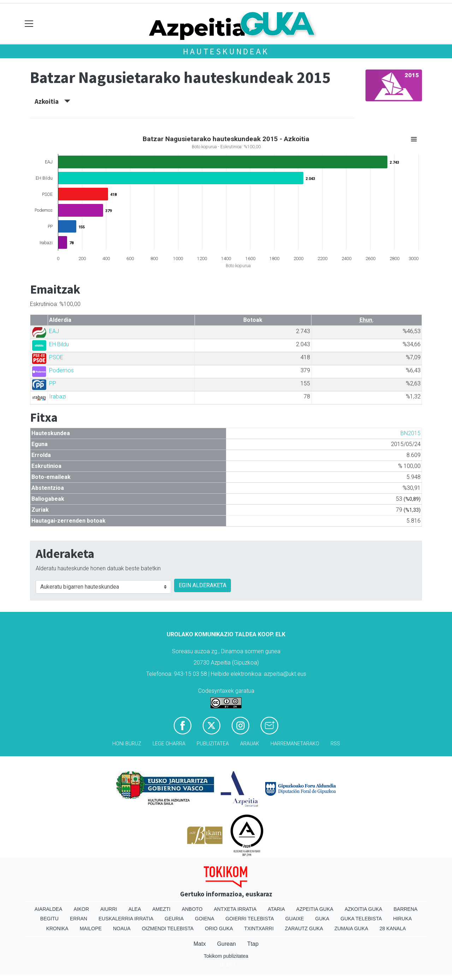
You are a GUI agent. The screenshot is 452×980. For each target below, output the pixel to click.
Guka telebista (361, 919)
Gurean (227, 944)
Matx (200, 944)
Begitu (49, 919)
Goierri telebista (249, 919)
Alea (135, 909)
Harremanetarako (295, 744)
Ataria (276, 909)
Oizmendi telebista (168, 928)
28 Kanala (393, 928)
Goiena (204, 919)
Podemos (61, 370)
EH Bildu (59, 344)
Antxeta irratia (235, 909)
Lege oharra (169, 744)
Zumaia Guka (351, 928)
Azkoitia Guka (364, 909)
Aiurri (109, 909)
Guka (322, 919)
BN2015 (411, 433)
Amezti (161, 909)
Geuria (174, 919)
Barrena (405, 909)
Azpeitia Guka (315, 909)
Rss (335, 744)
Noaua (122, 928)
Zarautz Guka (304, 928)
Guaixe (295, 919)
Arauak (250, 744)
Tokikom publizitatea (226, 956)
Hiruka (402, 919)
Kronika (57, 928)
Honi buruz (127, 744)
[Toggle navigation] (29, 24)
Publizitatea (213, 744)
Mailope (91, 928)
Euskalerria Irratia (126, 919)
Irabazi (58, 396)
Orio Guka (219, 928)
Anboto (192, 909)
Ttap (253, 944)
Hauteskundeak (226, 51)
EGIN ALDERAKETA (203, 585)
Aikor (81, 909)
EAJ (54, 331)
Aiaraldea (49, 909)
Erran (79, 919)
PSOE (56, 357)
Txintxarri (259, 928)
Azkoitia (52, 101)
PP (53, 383)
